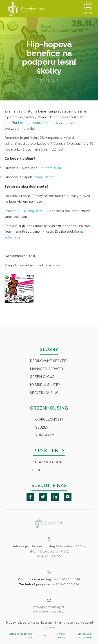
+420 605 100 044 (67, 579)
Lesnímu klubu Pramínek (38, 123)
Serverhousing (44, 393)
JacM (51, 627)
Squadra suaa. (51, 168)
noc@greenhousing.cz (49, 611)
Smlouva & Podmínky (85, 635)
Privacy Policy (60, 635)
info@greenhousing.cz (49, 607)
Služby (42, 427)
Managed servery (47, 369)
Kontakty (45, 435)
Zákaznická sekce (49, 462)
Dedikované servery (49, 361)
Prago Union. (44, 177)
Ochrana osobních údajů (20, 635)
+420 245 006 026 (65, 584)
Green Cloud (42, 376)
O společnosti (49, 419)
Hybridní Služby (45, 385)
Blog (37, 470)
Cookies (41, 635)
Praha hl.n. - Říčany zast (24, 211)
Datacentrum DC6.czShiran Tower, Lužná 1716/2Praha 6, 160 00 (49, 551)
